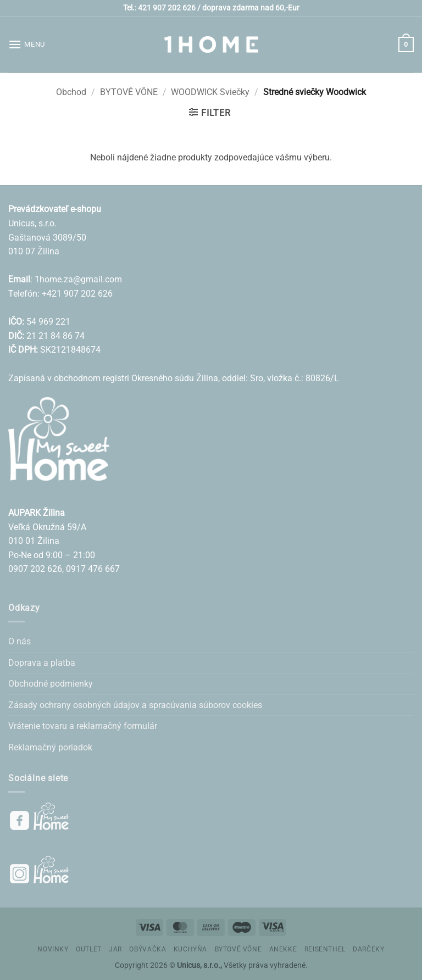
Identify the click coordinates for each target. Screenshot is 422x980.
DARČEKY (368, 949)
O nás (20, 641)
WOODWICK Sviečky (210, 92)
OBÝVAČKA (148, 949)
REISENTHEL (325, 949)
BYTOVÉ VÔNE (129, 92)
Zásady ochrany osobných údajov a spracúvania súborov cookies (135, 705)
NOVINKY (53, 949)
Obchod (71, 92)
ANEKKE (283, 949)
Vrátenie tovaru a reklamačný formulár (83, 726)
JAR (115, 949)
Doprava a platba (42, 663)
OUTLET (89, 949)
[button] (27, 44)
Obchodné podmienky (51, 684)
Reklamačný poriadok (50, 747)
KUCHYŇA (190, 949)
